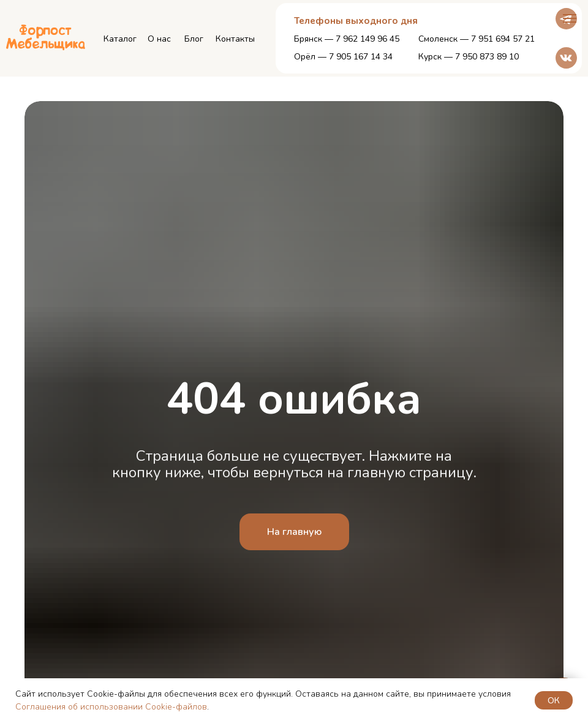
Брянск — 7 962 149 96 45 (347, 39)
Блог (194, 39)
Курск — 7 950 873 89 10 (469, 57)
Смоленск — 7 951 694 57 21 (477, 39)
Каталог (120, 39)
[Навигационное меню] (570, 18)
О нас (159, 39)
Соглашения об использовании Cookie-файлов (111, 707)
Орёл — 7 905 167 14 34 (343, 57)
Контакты (235, 39)
